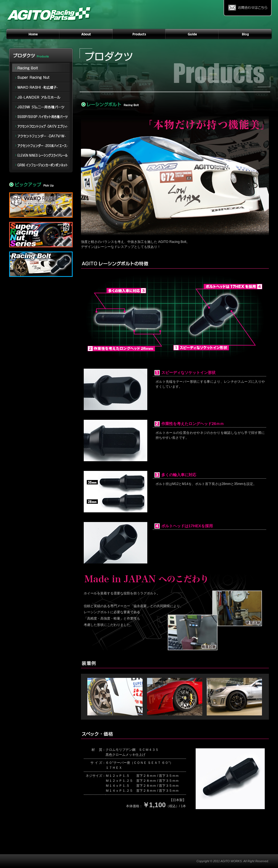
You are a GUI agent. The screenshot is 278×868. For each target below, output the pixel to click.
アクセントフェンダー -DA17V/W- (41, 136)
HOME (32, 34)
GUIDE (192, 34)
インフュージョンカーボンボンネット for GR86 (41, 165)
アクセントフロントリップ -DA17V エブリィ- (41, 126)
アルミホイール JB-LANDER (41, 97)
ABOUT (86, 34)
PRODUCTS (139, 34)
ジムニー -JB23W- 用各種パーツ (41, 107)
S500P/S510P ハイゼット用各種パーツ (41, 116)
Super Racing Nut (41, 78)
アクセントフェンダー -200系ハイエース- (41, 145)
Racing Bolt (41, 67)
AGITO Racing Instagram (246, 34)
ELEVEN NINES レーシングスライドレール (41, 155)
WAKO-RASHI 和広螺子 (41, 87)
